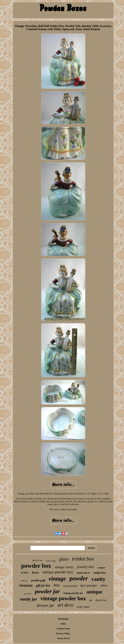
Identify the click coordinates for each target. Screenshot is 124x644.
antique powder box (58, 572)
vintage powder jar (73, 593)
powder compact (83, 607)
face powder (89, 585)
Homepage (63, 619)
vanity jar (28, 599)
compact (101, 568)
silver (104, 586)
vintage (57, 579)
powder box (36, 566)
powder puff (38, 580)
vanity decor (83, 573)
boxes (35, 572)
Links (63, 624)
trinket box (83, 559)
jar (91, 600)
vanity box (99, 573)
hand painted (70, 586)
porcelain (28, 594)
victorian (26, 585)
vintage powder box (63, 598)
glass (64, 559)
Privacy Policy (63, 633)
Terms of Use (63, 638)
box (57, 585)
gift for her (43, 586)
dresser (24, 581)
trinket (25, 572)
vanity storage (51, 561)
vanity (98, 579)
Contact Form (63, 629)
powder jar (47, 591)
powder (79, 578)
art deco (65, 605)
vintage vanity (64, 567)
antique (94, 592)
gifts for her (37, 560)
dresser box (101, 600)
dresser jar (45, 605)
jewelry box (85, 567)
